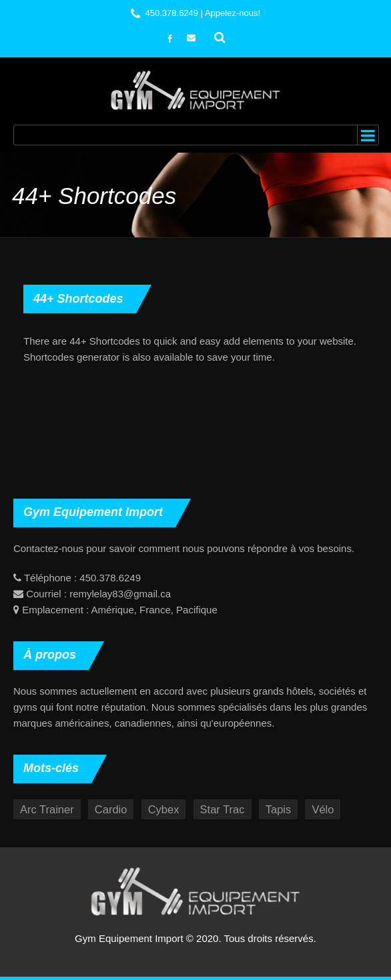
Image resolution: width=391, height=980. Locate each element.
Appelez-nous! (233, 13)
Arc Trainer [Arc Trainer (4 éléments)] (47, 809)
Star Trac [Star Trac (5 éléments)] (223, 809)
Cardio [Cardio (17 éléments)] (111, 809)
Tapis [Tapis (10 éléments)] (279, 809)
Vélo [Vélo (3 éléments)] (323, 809)
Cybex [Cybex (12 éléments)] (164, 809)
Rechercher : (220, 36)
